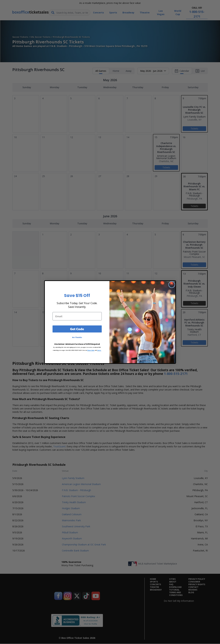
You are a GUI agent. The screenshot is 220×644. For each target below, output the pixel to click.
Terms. (99, 350)
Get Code (77, 329)
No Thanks (77, 337)
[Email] (77, 316)
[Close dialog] (172, 285)
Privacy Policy (91, 350)
